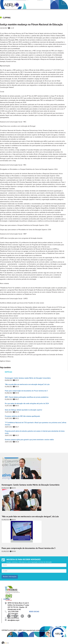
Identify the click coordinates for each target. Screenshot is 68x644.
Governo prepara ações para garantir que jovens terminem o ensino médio (29, 440)
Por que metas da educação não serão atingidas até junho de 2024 (27, 404)
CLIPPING (7, 18)
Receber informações (10, 577)
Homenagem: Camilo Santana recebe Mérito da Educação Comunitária (28, 378)
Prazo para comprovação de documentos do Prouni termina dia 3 (26, 391)
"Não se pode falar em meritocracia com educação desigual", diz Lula (27, 385)
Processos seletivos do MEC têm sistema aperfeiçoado (22, 416)
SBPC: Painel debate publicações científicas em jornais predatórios (27, 397)
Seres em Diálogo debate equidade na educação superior (23, 410)
